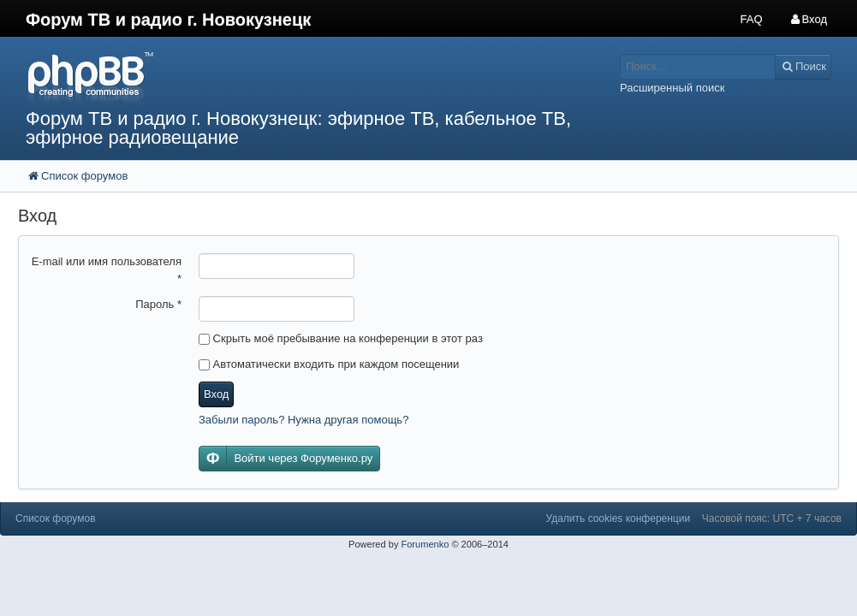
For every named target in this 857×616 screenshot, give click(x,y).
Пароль (158, 304)
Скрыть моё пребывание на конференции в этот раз (341, 338)
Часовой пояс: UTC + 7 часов (772, 518)
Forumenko (425, 544)
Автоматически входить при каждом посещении (329, 364)
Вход (216, 394)
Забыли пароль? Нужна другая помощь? (304, 420)
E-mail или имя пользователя (107, 270)
